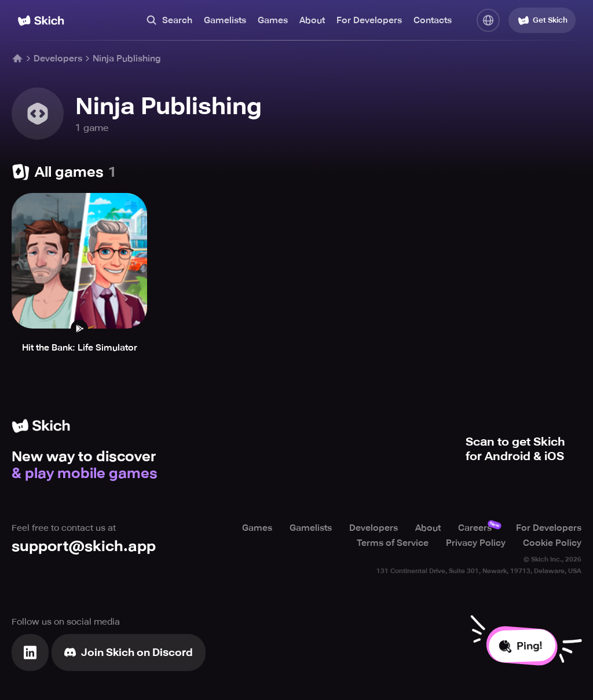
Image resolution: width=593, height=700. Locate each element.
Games (273, 20)
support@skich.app (84, 546)
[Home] (41, 21)
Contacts (433, 20)
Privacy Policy (476, 543)
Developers (58, 59)
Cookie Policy (552, 543)
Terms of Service (393, 543)
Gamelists (225, 20)
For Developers (369, 20)
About (312, 20)
